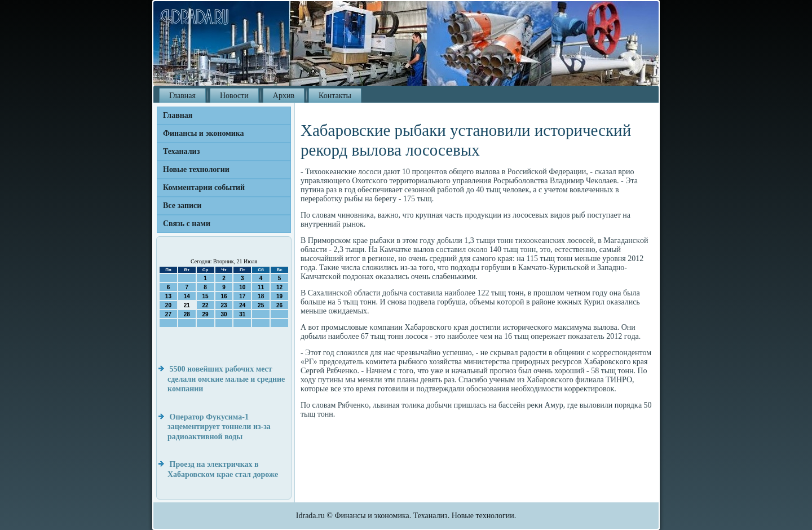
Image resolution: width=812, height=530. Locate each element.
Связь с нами (187, 224)
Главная (182, 96)
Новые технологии (196, 169)
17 (242, 296)
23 (224, 305)
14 (187, 296)
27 (168, 314)
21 (187, 305)
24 (242, 305)
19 (279, 296)
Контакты (335, 96)
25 (261, 305)
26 (279, 305)
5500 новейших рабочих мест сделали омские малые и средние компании (226, 379)
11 (261, 287)
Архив (284, 96)
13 (168, 296)
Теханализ (181, 151)
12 (279, 287)
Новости (234, 96)
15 (206, 296)
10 (242, 287)
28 (187, 314)
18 (261, 296)
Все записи (182, 206)
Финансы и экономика (204, 133)
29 (206, 314)
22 (206, 305)
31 (242, 314)
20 (168, 305)
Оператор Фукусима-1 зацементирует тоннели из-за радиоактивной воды (219, 427)
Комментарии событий (204, 187)
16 (224, 296)
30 (224, 314)
